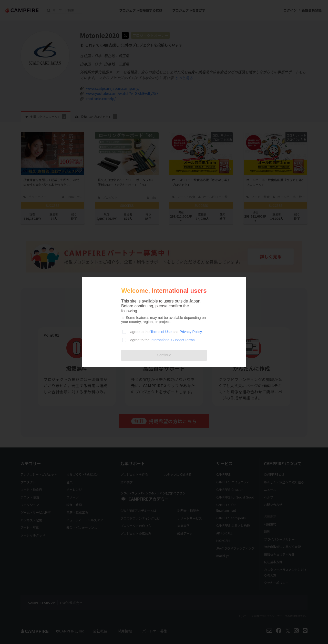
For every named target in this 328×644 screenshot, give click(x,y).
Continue (164, 355)
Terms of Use (161, 332)
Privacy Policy (191, 332)
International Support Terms (172, 340)
